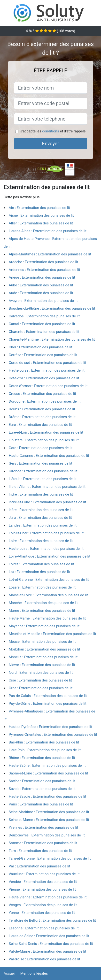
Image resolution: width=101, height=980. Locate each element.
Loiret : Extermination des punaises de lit (41, 564)
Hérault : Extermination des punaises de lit (43, 479)
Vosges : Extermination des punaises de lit (43, 905)
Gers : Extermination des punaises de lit (41, 463)
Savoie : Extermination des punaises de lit (42, 789)
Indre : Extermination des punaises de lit (41, 494)
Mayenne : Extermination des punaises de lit (44, 626)
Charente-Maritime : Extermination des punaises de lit (52, 339)
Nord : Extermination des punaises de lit (41, 673)
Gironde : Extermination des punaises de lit (43, 471)
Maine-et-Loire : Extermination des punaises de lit (48, 595)
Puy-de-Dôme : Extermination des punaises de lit (48, 704)
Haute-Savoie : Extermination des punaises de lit (47, 796)
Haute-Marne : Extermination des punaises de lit (47, 618)
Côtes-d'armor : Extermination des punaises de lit (48, 386)
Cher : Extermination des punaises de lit (41, 347)
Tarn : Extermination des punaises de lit (40, 851)
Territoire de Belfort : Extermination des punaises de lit (52, 920)
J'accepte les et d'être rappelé (53, 131)
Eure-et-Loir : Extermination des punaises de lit (46, 432)
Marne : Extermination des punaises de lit (42, 611)
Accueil (10, 973)
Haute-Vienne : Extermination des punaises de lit (48, 897)
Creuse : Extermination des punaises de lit (42, 394)
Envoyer (51, 144)
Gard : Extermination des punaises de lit (41, 448)
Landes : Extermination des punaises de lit (43, 525)
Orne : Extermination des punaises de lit (41, 688)
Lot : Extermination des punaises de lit (39, 572)
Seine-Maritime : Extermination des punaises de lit (49, 812)
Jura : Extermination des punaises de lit (40, 518)
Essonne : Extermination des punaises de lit (44, 928)
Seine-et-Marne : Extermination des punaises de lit (49, 820)
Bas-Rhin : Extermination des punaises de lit (44, 742)
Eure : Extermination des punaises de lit (40, 425)
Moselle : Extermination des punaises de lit (43, 657)
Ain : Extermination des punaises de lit (39, 208)
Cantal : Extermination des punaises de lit (42, 324)
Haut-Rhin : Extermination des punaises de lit (45, 750)
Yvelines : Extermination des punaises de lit (43, 827)
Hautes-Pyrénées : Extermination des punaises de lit (50, 727)
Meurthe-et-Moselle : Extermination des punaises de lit (52, 634)
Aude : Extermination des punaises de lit (41, 293)
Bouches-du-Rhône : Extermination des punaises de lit (52, 308)
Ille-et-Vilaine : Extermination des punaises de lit (47, 487)
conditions (51, 131)
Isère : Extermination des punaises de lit (41, 510)
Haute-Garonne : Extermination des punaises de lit (49, 456)
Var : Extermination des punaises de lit (39, 866)
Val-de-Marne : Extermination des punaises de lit (47, 951)
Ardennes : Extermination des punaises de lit (44, 270)
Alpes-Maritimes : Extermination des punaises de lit (50, 254)
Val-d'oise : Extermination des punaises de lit (44, 959)
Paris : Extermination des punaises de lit (41, 804)
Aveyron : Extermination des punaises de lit (43, 301)
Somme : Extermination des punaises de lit (43, 843)
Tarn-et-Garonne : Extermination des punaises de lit (50, 858)
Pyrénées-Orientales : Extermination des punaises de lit (53, 735)
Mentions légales (34, 973)
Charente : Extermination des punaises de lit (44, 332)
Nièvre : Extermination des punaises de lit (42, 665)
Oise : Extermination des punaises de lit (40, 680)
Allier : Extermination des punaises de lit (41, 223)
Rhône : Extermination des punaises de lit (42, 758)
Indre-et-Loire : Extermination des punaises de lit (47, 502)
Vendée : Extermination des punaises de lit (43, 882)
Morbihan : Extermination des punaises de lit (44, 649)
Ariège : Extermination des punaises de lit (42, 277)
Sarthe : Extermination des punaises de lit (42, 781)
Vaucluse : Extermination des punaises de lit (44, 874)
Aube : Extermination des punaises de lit (41, 285)
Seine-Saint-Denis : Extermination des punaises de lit (51, 944)
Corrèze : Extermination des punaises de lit (43, 355)
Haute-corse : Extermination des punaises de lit (47, 370)
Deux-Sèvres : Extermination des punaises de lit (47, 835)
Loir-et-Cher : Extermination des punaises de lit (46, 533)
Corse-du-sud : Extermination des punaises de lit (47, 363)
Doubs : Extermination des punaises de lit (42, 409)
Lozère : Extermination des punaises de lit (42, 587)
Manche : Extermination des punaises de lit (43, 603)
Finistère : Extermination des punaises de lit (44, 440)
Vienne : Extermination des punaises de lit (42, 889)
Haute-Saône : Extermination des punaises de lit (47, 766)
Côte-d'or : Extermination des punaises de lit (44, 378)
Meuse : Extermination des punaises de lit (42, 642)
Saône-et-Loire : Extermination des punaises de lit (48, 773)
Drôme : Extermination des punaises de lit (42, 417)
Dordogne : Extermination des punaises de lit (45, 401)
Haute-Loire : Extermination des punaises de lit (46, 549)
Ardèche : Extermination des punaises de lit (43, 262)
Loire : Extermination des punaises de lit (41, 541)
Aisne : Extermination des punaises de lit (41, 215)
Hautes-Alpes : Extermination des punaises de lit (48, 231)
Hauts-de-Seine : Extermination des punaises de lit (49, 936)
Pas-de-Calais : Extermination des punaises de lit (48, 696)
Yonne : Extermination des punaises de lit (42, 913)
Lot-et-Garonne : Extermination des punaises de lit (49, 580)
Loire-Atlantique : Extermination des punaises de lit (50, 556)
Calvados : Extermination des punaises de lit (44, 316)
